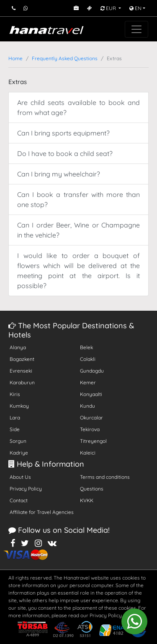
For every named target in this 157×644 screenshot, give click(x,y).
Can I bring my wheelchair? (59, 174)
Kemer (88, 382)
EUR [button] (109, 8)
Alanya (18, 347)
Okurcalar (91, 418)
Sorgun (18, 441)
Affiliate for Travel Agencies (42, 512)
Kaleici (88, 453)
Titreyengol (93, 441)
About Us (20, 477)
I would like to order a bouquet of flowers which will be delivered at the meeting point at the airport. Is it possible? (78, 271)
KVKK (87, 500)
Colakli (88, 359)
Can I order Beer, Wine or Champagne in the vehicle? (78, 230)
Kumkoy (19, 406)
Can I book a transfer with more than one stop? (78, 199)
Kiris (15, 394)
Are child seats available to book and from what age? (78, 107)
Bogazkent (22, 359)
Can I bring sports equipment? (63, 133)
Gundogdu (92, 371)
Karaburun (22, 382)
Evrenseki (21, 371)
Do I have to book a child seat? (65, 153)
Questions (92, 489)
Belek (86, 347)
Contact (19, 500)
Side (15, 429)
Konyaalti (91, 394)
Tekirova (90, 429)
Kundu (88, 406)
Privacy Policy (26, 489)
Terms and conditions (105, 477)
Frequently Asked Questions (65, 58)
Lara (15, 418)
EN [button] (135, 8)
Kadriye (19, 453)
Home (15, 58)
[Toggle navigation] (136, 29)
